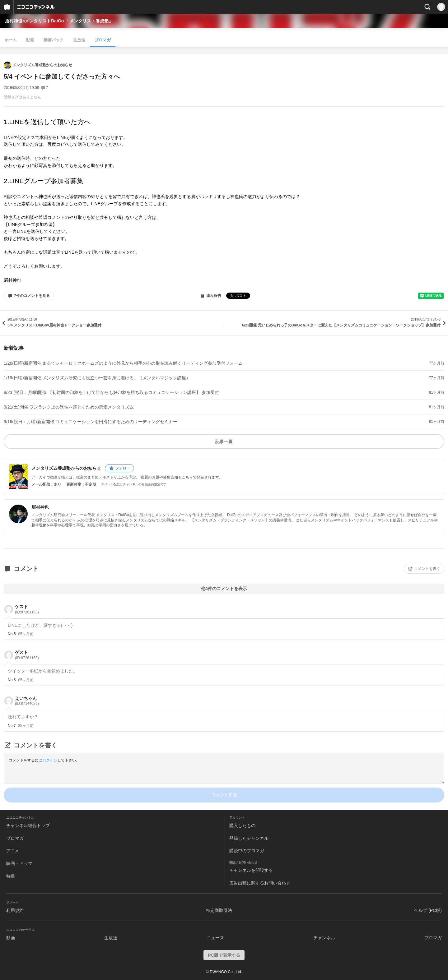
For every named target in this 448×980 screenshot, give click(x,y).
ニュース (215, 938)
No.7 (12, 726)
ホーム (11, 40)
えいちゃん (27, 701)
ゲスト (27, 609)
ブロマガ (103, 40)
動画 (30, 40)
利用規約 (15, 910)
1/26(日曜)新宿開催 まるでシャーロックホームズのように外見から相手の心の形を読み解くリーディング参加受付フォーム (123, 363)
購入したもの (242, 825)
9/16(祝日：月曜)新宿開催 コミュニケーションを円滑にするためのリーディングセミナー (91, 422)
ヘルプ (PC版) (428, 910)
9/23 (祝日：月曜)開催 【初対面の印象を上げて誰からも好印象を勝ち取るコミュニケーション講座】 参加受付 (111, 392)
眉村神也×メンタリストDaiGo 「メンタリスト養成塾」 (59, 21)
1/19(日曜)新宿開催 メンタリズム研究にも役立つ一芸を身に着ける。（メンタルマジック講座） (97, 378)
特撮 (11, 876)
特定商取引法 (219, 910)
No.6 (12, 680)
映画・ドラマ (19, 863)
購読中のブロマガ (247, 851)
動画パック (54, 40)
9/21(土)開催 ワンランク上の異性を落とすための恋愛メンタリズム (69, 407)
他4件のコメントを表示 (224, 589)
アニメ (13, 851)
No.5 (12, 634)
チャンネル (324, 938)
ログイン (50, 760)
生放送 (79, 40)
